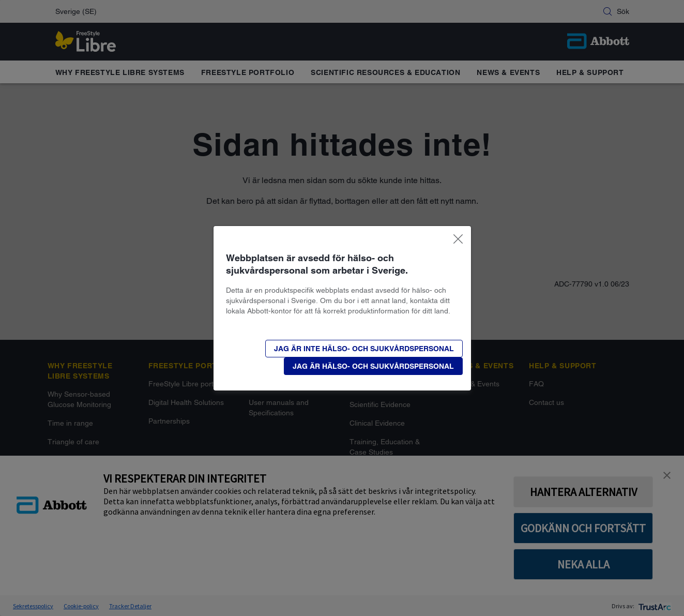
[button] (364, 349)
